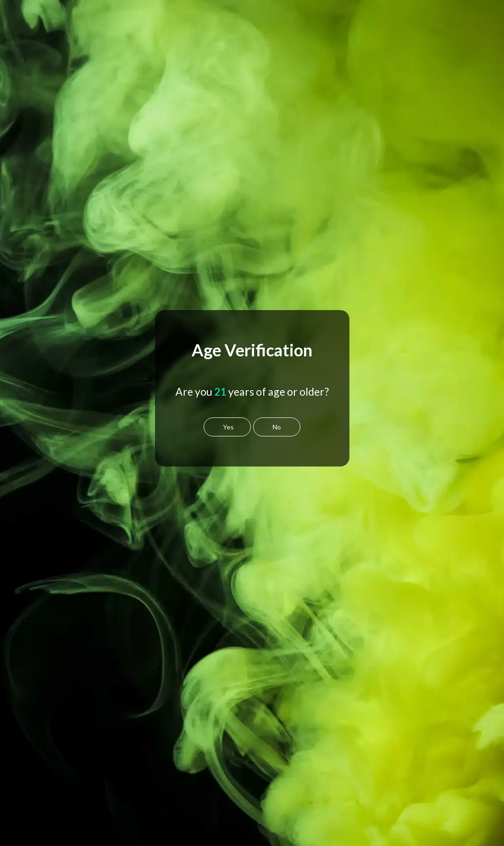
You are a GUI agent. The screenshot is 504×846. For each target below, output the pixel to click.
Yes (228, 427)
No (277, 427)
